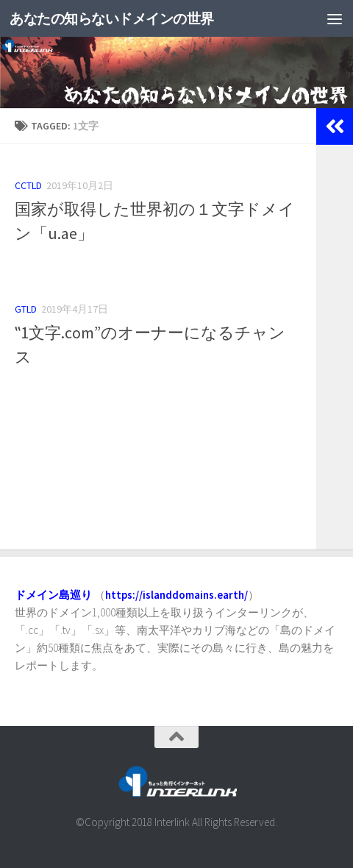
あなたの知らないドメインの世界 (127, 18)
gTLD (26, 309)
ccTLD (28, 185)
